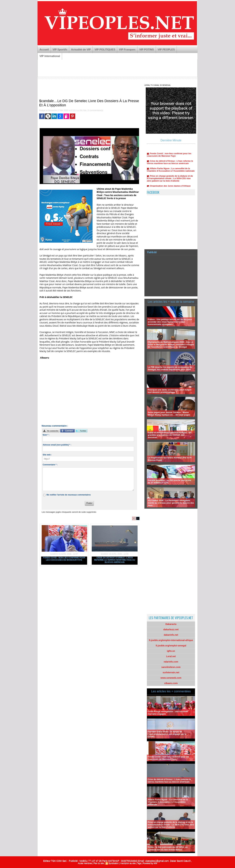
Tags (139, 863)
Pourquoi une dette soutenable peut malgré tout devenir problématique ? (170, 391)
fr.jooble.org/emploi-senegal (171, 646)
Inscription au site (128, 863)
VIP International (50, 56)
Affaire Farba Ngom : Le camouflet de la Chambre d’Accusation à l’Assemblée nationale (171, 171)
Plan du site (99, 863)
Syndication (114, 863)
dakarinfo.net (171, 635)
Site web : (47, 455)
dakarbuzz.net (171, 629)
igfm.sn (171, 651)
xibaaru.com (171, 683)
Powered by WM (150, 863)
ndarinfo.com (171, 662)
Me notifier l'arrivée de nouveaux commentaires (69, 495)
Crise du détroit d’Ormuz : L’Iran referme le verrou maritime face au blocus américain (115, 560)
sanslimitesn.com (171, 667)
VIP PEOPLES (166, 50)
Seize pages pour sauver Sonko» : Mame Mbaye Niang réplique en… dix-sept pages (169, 414)
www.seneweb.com (171, 678)
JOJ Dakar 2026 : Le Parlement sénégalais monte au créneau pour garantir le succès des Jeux (171, 503)
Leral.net (171, 656)
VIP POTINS (147, 50)
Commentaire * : (50, 465)
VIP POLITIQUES (105, 50)
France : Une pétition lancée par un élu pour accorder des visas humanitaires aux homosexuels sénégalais (170, 322)
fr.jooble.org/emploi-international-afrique (171, 640)
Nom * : (46, 435)
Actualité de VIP (81, 50)
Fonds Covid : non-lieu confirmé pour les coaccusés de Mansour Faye (64, 559)
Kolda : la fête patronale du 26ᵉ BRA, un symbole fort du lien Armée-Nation (168, 848)
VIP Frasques (127, 50)
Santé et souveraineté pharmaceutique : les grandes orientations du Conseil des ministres (170, 435)
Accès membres (85, 863)
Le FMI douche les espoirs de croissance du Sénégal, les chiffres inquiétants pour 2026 (170, 368)
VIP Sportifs (60, 50)
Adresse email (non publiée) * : (57, 445)
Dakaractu (171, 624)
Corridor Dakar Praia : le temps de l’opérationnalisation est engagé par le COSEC (167, 734)
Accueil (44, 50)
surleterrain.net (171, 672)
